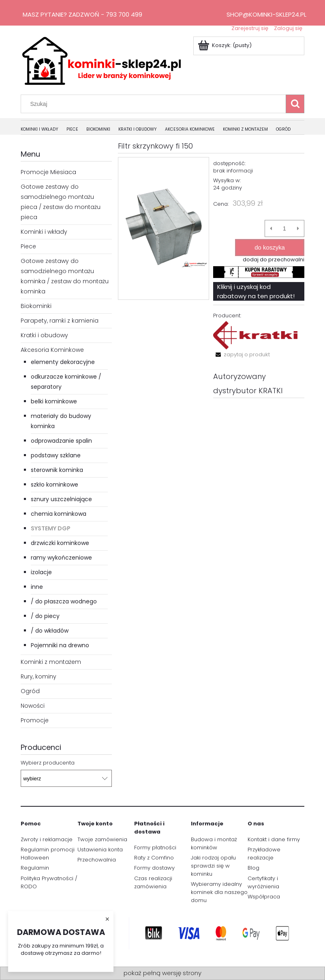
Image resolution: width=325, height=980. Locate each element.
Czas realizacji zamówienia (153, 882)
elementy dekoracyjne (63, 362)
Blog (253, 868)
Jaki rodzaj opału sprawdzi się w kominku (213, 866)
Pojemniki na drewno (60, 645)
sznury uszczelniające (61, 499)
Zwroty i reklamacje (47, 839)
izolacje (41, 572)
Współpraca (264, 897)
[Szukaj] (295, 104)
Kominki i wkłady (44, 232)
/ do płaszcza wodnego (64, 601)
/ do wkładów (50, 631)
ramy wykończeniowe (61, 558)
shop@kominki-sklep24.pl (266, 14)
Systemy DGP (51, 528)
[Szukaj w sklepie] (155, 104)
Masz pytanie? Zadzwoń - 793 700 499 (82, 14)
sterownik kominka (57, 470)
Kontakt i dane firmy (274, 839)
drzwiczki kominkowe (60, 543)
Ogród (30, 691)
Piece (28, 246)
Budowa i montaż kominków (214, 843)
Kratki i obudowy (44, 335)
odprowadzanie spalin (61, 441)
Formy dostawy (154, 868)
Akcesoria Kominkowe (52, 350)
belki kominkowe (54, 401)
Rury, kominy (38, 676)
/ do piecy (45, 616)
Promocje (35, 720)
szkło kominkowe (55, 485)
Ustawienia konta (100, 850)
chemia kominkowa (59, 514)
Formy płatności (155, 848)
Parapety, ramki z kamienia (60, 321)
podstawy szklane (56, 455)
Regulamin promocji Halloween (48, 854)
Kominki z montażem (51, 662)
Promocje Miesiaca (48, 172)
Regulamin (35, 868)
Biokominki (36, 306)
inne (37, 587)
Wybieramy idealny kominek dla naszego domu (219, 892)
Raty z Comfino (154, 858)
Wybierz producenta (48, 763)
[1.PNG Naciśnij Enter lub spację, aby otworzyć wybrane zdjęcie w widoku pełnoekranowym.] (164, 228)
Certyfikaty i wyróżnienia (263, 882)
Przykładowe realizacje (264, 854)
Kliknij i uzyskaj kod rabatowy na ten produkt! (256, 291)
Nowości (33, 706)
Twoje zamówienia (102, 839)
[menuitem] (44, 130)
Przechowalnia (97, 860)
